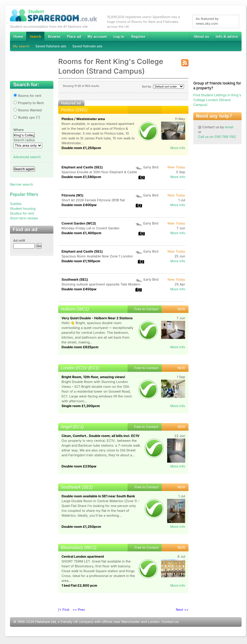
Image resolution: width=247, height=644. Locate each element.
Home (18, 37)
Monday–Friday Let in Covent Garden (90, 228)
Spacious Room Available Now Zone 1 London (97, 256)
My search (21, 46)
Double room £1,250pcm (81, 148)
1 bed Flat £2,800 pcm (79, 585)
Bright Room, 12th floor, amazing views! (93, 377)
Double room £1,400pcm (81, 233)
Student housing (23, 209)
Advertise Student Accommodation (74, 37)
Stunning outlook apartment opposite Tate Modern (101, 284)
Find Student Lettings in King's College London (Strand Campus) (217, 100)
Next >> (182, 610)
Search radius (24, 140)
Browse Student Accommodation (54, 37)
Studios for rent (22, 213)
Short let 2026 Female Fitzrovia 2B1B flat (93, 200)
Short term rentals (24, 218)
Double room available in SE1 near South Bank (98, 496)
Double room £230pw (79, 466)
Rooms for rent (27, 96)
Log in (119, 37)
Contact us (170, 622)
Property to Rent (28, 103)
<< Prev (79, 610)
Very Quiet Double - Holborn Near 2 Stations (97, 318)
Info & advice (227, 37)
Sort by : (163, 86)
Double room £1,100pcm (81, 261)
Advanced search (27, 157)
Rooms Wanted (27, 110)
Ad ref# (19, 241)
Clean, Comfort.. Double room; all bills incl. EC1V (100, 436)
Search (35, 37)
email (229, 127)
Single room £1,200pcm (81, 406)
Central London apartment (83, 556)
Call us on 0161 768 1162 (217, 137)
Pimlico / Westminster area (83, 119)
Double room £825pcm (80, 347)
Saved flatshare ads (51, 46)
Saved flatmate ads (87, 46)
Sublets (16, 204)
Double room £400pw (79, 205)
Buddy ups (24, 117)
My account (97, 37)
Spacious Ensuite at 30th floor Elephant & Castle (99, 172)
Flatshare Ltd (46, 622)
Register (138, 37)
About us (201, 37)
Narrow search (21, 184)
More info (178, 148)
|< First (64, 610)
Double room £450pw (79, 289)
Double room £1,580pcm (81, 177)
